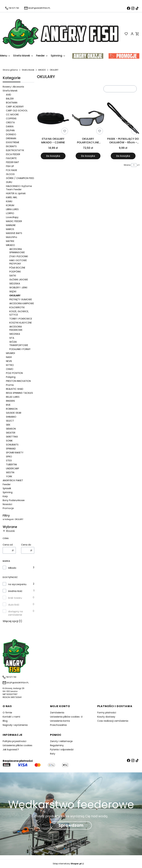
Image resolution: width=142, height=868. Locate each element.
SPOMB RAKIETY (15, 453)
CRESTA (10, 122)
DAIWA (10, 126)
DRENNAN (11, 138)
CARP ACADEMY (15, 107)
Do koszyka (53, 156)
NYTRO (10, 365)
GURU (9, 182)
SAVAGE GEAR (14, 413)
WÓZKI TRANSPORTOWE (19, 344)
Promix (10, 385)
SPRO (9, 457)
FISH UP (10, 166)
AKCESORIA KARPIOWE (22, 303)
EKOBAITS (11, 146)
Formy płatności (107, 713)
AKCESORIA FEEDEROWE (16, 328)
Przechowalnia (58, 725)
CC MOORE (12, 115)
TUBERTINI (11, 464)
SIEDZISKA (15, 284)
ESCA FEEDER (13, 154)
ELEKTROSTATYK (15, 150)
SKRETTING (12, 437)
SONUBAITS (12, 445)
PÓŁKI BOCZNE (17, 268)
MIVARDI (10, 353)
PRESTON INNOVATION (18, 381)
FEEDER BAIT (13, 162)
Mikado (12, 568)
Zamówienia (57, 713)
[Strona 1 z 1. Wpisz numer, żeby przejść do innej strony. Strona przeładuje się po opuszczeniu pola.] (134, 165)
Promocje (8, 508)
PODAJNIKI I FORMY (20, 349)
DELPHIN (10, 130)
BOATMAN (12, 103)
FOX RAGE (12, 170)
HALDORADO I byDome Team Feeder (19, 188)
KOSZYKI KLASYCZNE (21, 323)
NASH (9, 357)
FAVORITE (11, 158)
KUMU (9, 201)
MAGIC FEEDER (14, 221)
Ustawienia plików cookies (65, 717)
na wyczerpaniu (17, 584)
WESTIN (10, 472)
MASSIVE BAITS (14, 233)
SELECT (10, 421)
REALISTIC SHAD (15, 389)
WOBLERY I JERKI (18, 288)
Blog (5, 721)
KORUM (10, 205)
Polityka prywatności (14, 741)
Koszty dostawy (106, 717)
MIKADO (42, 70)
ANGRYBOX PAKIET (13, 480)
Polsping (11, 377)
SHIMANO (11, 417)
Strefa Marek (28, 70)
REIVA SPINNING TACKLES (19, 393)
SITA (12, 338)
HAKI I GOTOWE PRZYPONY (18, 262)
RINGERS (10, 401)
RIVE (8, 405)
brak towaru (15, 598)
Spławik (7, 488)
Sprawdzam (71, 825)
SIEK (8, 425)
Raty (53, 754)
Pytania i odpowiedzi (62, 750)
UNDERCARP (13, 468)
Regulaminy (57, 745)
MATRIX (10, 241)
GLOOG (10, 174)
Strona (127, 165)
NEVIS (9, 361)
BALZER (10, 99)
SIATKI (13, 276)
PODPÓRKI (15, 272)
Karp (5, 496)
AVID (9, 95)
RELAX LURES (13, 397)
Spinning (8, 492)
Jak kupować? (11, 750)
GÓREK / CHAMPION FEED (20, 178)
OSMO (10, 369)
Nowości (7, 504)
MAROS (10, 229)
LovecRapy (12, 217)
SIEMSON (11, 429)
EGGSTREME (13, 142)
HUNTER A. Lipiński (16, 193)
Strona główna (10, 70)
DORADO (11, 134)
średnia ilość (15, 591)
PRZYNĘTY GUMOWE (21, 299)
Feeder (7, 484)
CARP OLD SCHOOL (17, 111)
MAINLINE (11, 225)
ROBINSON (12, 409)
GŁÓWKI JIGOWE (19, 280)
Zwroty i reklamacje (61, 741)
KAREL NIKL (12, 197)
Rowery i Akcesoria (13, 87)
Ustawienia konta (60, 721)
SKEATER (11, 433)
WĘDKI (13, 291)
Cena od (8, 545)
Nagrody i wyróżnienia (15, 725)
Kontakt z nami (11, 717)
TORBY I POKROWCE (21, 319)
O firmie (7, 713)
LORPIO (10, 213)
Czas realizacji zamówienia (113, 721)
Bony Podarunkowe (14, 500)
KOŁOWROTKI (17, 307)
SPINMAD (11, 449)
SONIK (9, 441)
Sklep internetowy (67, 864)
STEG (9, 461)
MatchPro (12, 237)
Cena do (26, 545)
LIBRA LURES (12, 209)
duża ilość (14, 605)
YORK (9, 476)
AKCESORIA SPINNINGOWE (17, 251)
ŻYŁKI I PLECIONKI (19, 256)
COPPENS (11, 118)
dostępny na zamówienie (15, 613)
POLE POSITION (14, 373)
